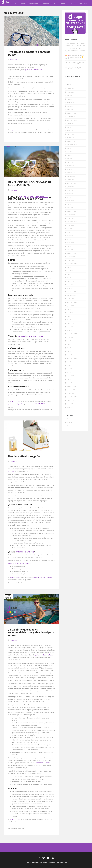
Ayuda (70, 3)
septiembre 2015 (72, 397)
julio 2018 (70, 309)
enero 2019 (70, 288)
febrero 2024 (71, 106)
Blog (63, 3)
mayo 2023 (70, 131)
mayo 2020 (70, 236)
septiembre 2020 (72, 222)
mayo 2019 (70, 274)
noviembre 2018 (71, 295)
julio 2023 (70, 127)
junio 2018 (70, 313)
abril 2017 (70, 348)
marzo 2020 (70, 243)
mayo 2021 (70, 194)
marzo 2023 (70, 134)
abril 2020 (70, 239)
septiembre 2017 (72, 334)
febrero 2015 (71, 404)
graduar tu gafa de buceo (34, 70)
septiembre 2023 (72, 120)
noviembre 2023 (71, 117)
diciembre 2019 (71, 253)
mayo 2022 (70, 155)
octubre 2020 (71, 218)
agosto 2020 (70, 225)
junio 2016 (70, 365)
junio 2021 (70, 190)
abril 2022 (70, 159)
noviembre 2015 (71, 390)
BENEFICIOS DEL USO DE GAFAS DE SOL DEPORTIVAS (30, 183)
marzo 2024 (70, 103)
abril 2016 (70, 372)
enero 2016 (70, 383)
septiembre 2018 (72, 302)
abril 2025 (70, 96)
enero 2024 (70, 110)
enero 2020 (70, 250)
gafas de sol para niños (43, 763)
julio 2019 (70, 267)
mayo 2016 (70, 369)
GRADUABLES (40, 404)
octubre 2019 (71, 260)
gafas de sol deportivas (30, 336)
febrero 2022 (71, 166)
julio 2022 (70, 148)
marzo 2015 (70, 400)
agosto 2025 (70, 92)
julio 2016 (70, 362)
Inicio (15, 3)
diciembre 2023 (71, 113)
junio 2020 (70, 232)
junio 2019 (70, 271)
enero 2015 (70, 407)
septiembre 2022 (72, 145)
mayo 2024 (70, 99)
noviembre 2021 (71, 176)
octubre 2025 (71, 89)
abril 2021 (70, 197)
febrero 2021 (71, 204)
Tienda (56, 3)
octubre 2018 (71, 299)
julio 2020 (70, 229)
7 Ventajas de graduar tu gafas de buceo (29, 53)
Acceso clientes (83, 3)
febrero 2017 (71, 351)
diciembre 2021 (71, 173)
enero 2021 (70, 208)
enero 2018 (70, 330)
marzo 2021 (70, 201)
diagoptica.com (15, 130)
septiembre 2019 (72, 264)
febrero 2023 (71, 138)
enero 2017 (70, 355)
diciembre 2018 (71, 292)
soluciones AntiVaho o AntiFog (42, 577)
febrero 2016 (71, 379)
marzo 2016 (70, 376)
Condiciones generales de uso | (50, 862)
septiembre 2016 (72, 358)
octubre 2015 (71, 393)
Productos (34, 3)
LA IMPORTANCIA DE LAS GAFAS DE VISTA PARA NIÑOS (75, 50)
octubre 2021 (71, 180)
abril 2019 (70, 278)
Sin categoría (71, 426)
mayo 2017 (70, 344)
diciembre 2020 (71, 211)
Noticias (69, 422)
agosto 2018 (70, 306)
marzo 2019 (70, 281)
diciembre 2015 (71, 386)
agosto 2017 (70, 337)
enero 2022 (70, 169)
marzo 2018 (70, 323)
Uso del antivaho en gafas (24, 456)
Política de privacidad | (32, 862)
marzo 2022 (70, 162)
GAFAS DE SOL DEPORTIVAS (34, 197)
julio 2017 (70, 341)
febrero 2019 (71, 285)
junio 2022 (70, 152)
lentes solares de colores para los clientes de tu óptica (74, 56)
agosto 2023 (70, 124)
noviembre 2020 (71, 215)
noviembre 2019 (71, 257)
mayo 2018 (70, 316)
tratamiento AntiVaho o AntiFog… (20, 563)
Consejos (70, 419)
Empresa (24, 3)
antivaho (11, 471)
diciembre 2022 (71, 141)
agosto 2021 (70, 187)
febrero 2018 (71, 327)
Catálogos (45, 3)
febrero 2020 (71, 246)
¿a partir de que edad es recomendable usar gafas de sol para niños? (31, 632)
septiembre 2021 (72, 183)
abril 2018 (70, 320)
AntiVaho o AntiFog (25, 552)
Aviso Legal (64, 862)
